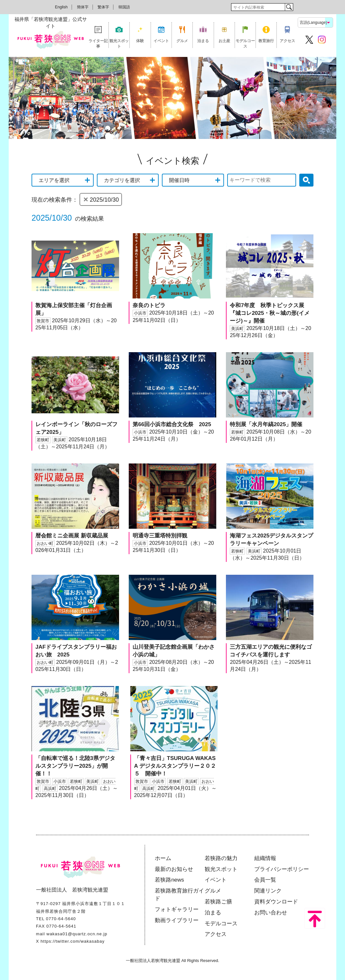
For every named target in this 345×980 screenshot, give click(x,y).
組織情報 (265, 858)
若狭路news (169, 880)
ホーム (163, 858)
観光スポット (119, 43)
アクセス (287, 41)
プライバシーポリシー (282, 869)
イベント (161, 41)
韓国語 (124, 7)
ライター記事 (98, 43)
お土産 (224, 41)
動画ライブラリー (177, 920)
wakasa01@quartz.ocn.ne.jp (77, 934)
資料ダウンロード (276, 902)
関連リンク (268, 891)
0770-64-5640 (61, 919)
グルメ (182, 41)
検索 (289, 7)
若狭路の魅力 (221, 858)
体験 (140, 41)
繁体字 (103, 7)
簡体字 (83, 7)
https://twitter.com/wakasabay (73, 941)
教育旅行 (266, 41)
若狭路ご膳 (218, 902)
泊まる (203, 41)
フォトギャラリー (177, 909)
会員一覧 (265, 880)
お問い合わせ (271, 913)
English (61, 7)
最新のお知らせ (174, 869)
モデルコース (245, 43)
